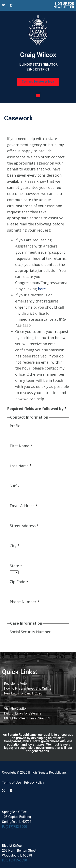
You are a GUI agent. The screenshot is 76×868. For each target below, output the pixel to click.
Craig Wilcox (38, 55)
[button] (38, 95)
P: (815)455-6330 (14, 860)
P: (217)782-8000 (14, 827)
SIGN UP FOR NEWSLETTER (64, 5)
